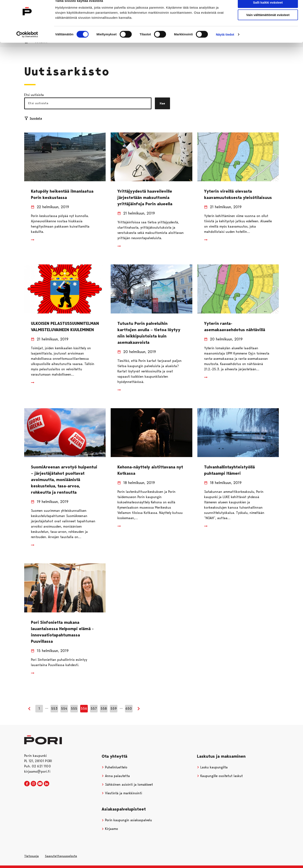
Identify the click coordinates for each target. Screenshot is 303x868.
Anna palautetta (116, 776)
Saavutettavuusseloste (61, 856)
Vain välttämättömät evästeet (268, 23)
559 (114, 709)
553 (54, 709)
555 (74, 709)
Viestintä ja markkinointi (122, 793)
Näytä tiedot (225, 42)
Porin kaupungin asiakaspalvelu (127, 820)
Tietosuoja (31, 856)
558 (104, 709)
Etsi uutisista (34, 95)
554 (64, 709)
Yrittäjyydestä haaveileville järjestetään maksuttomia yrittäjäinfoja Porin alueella (145, 197)
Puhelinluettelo (114, 767)
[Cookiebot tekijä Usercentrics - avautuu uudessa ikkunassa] (27, 43)
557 (94, 709)
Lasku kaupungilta (212, 767)
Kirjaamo (110, 829)
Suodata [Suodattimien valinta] (33, 118)
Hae (162, 103)
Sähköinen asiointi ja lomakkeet (127, 785)
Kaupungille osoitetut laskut (220, 776)
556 (84, 709)
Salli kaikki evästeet (268, 10)
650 (129, 709)
